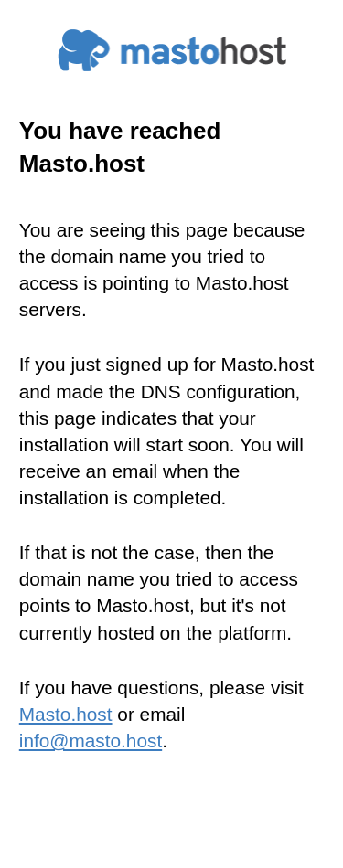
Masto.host (66, 714)
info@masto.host (91, 741)
